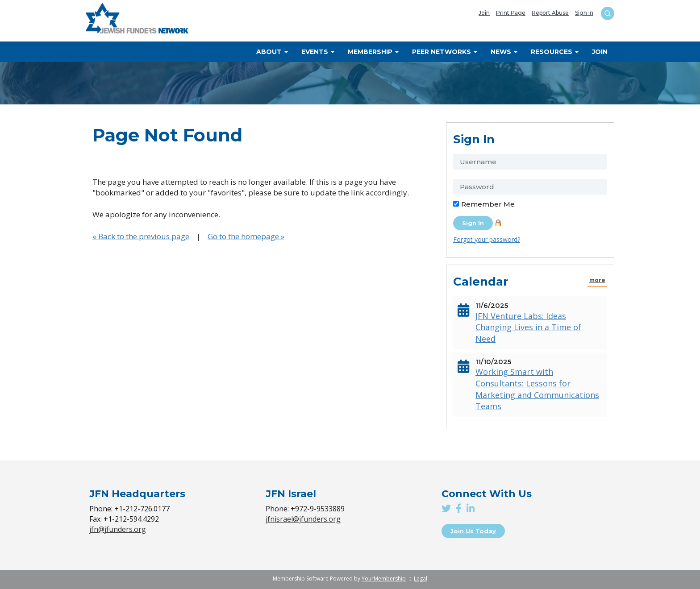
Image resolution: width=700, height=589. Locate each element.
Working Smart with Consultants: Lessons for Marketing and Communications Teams (537, 389)
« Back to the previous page (141, 236)
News (504, 52)
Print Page (511, 13)
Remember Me (488, 204)
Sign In (584, 13)
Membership (373, 52)
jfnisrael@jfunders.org (303, 519)
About (272, 52)
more (597, 280)
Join (484, 13)
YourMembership (384, 579)
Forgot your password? (487, 239)
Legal (421, 579)
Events (318, 52)
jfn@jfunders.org (118, 529)
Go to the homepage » (246, 236)
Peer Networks (445, 52)
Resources (555, 52)
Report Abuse (550, 13)
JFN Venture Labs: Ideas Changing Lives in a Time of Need (528, 327)
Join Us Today (473, 531)
